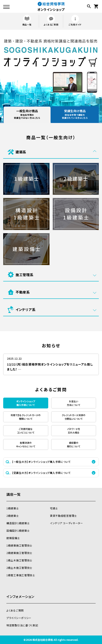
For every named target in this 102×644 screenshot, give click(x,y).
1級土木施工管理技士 (19, 560)
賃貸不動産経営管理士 (63, 516)
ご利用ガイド (75, 20)
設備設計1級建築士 (18, 530)
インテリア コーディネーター (66, 523)
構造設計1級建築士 (18, 523)
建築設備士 (13, 538)
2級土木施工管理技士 (19, 568)
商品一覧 (27, 20)
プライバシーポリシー (19, 618)
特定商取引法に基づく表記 (22, 625)
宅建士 (54, 508)
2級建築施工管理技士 (19, 553)
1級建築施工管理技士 (19, 545)
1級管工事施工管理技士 (21, 575)
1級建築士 (13, 508)
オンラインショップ (51, 6)
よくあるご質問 (51, 20)
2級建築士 (13, 516)
